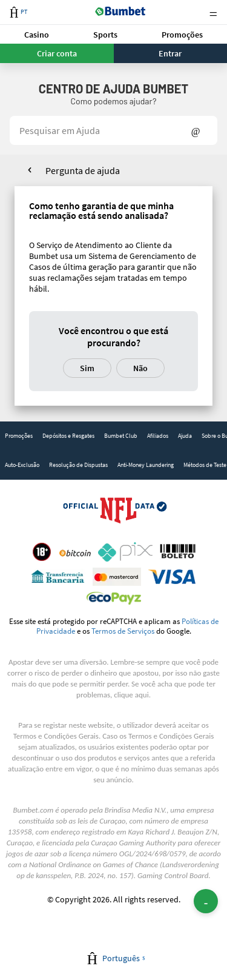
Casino (37, 35)
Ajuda (185, 436)
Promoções (182, 35)
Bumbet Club (121, 436)
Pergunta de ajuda (83, 170)
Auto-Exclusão (22, 465)
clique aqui (131, 695)
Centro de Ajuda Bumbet (113, 89)
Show (196, 130)
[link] (19, 436)
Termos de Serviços (123, 631)
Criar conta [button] (57, 53)
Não (140, 368)
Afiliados (158, 436)
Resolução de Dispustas (78, 465)
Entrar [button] (170, 53)
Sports (105, 35)
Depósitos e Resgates (68, 436)
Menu (213, 12)
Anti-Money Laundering (146, 465)
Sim (87, 368)
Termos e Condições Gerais (56, 736)
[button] (37, 34)
